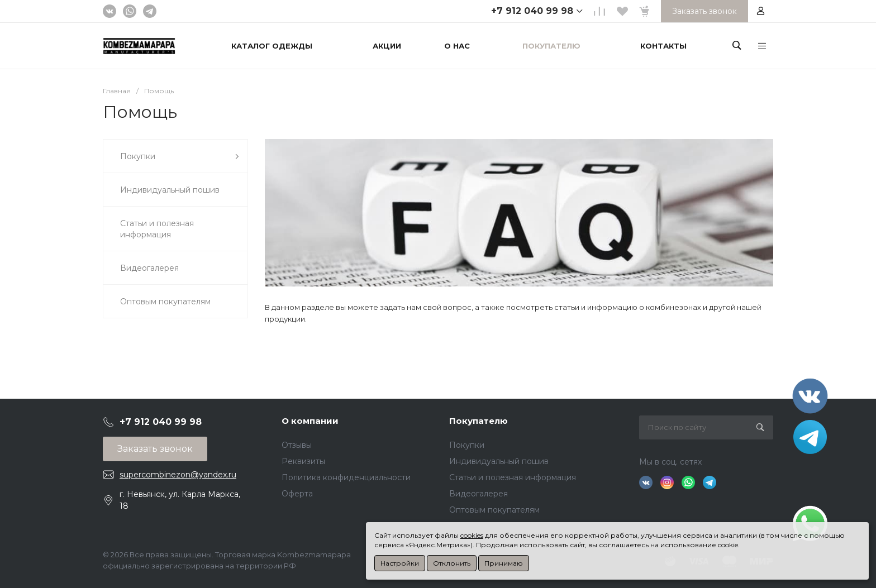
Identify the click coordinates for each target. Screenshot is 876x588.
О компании (310, 421)
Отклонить (452, 563)
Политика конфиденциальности (346, 477)
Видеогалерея (479, 494)
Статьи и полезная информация (513, 477)
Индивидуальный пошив (499, 461)
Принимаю (504, 563)
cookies (472, 535)
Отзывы (297, 445)
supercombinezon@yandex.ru (178, 475)
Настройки (400, 563)
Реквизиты (303, 461)
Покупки (467, 445)
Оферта (297, 494)
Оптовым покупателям (494, 510)
